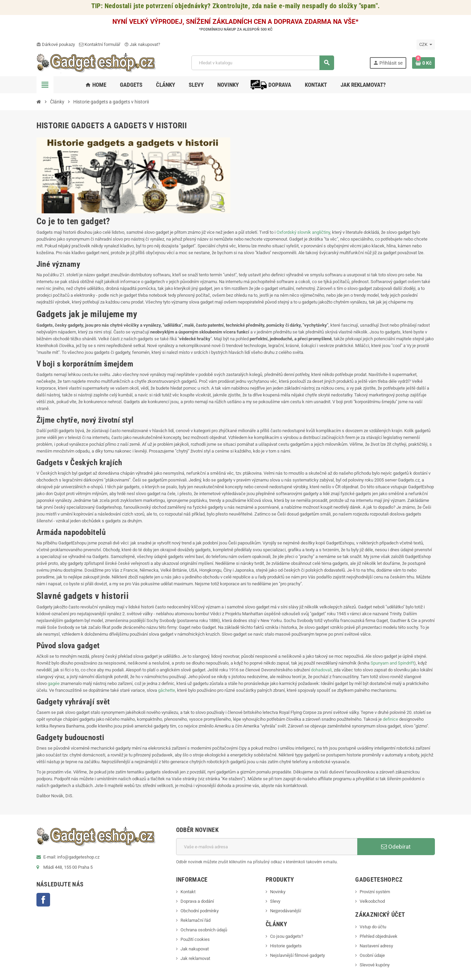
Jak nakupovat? (142, 44)
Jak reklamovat (195, 958)
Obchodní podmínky (200, 911)
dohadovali (321, 670)
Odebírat (396, 847)
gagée (54, 683)
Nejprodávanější (286, 911)
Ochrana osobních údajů (204, 930)
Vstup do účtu (373, 927)
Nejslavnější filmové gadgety (297, 955)
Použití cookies (195, 939)
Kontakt (188, 892)
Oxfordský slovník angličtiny (303, 232)
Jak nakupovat (195, 949)
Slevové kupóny (375, 965)
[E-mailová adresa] (267, 847)
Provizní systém (375, 892)
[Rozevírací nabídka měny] (426, 45)
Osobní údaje (372, 955)
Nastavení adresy (376, 946)
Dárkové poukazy (56, 44)
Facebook (43, 900)
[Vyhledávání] (262, 63)
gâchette (167, 690)
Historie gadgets (286, 946)
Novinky (278, 892)
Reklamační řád (195, 920)
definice (390, 719)
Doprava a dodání (197, 901)
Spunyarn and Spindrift (392, 663)
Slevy (275, 901)
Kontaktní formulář (100, 44)
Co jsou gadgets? (287, 936)
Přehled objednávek (379, 936)
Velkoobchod (372, 901)
